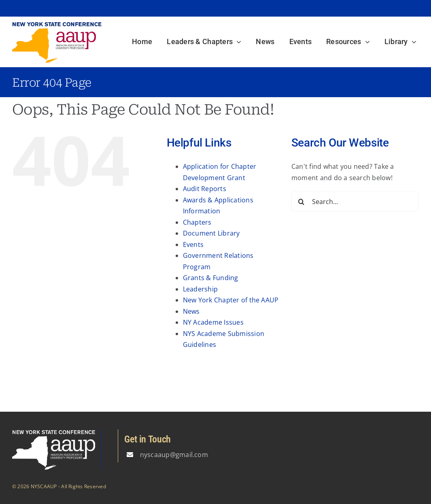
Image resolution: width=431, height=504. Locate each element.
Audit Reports (205, 189)
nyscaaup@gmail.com (174, 455)
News (191, 311)
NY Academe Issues (213, 322)
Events (193, 245)
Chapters (197, 222)
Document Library (211, 233)
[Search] (301, 202)
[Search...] (355, 202)
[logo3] (57, 25)
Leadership (200, 289)
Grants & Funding (211, 278)
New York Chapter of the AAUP (231, 300)
